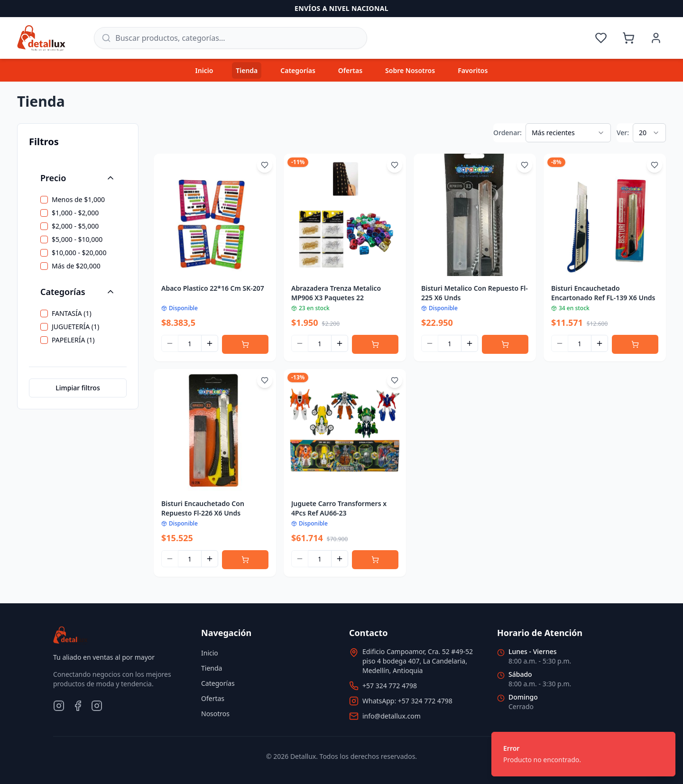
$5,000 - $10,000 (77, 240)
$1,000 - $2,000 (75, 213)
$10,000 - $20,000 (79, 253)
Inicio (204, 70)
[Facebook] (78, 706)
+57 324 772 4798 (390, 686)
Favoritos (473, 70)
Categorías (298, 70)
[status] (583, 754)
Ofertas (350, 70)
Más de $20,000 (76, 266)
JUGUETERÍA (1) (75, 327)
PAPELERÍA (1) (73, 340)
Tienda (247, 70)
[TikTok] (97, 706)
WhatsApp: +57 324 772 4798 (407, 701)
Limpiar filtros (78, 388)
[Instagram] (59, 706)
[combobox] (568, 133)
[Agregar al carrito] (245, 344)
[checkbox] (44, 200)
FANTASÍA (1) (72, 314)
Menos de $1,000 (78, 200)
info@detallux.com (392, 716)
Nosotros (215, 714)
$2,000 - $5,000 (75, 226)
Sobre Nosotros (410, 70)
